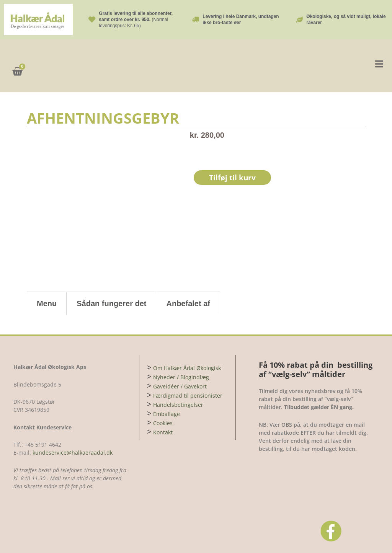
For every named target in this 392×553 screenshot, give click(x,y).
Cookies (163, 423)
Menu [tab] (47, 303)
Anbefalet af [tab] (188, 303)
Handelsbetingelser (178, 405)
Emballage (167, 414)
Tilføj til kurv (233, 178)
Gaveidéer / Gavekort (180, 386)
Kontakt (163, 432)
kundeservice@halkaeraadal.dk (72, 453)
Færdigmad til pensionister (188, 396)
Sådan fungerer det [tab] (111, 303)
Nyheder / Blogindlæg (181, 377)
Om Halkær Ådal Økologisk (187, 368)
